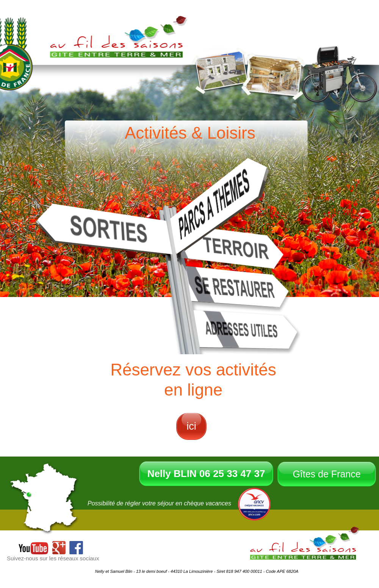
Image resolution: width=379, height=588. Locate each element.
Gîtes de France (327, 474)
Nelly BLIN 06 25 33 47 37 (206, 474)
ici (191, 426)
